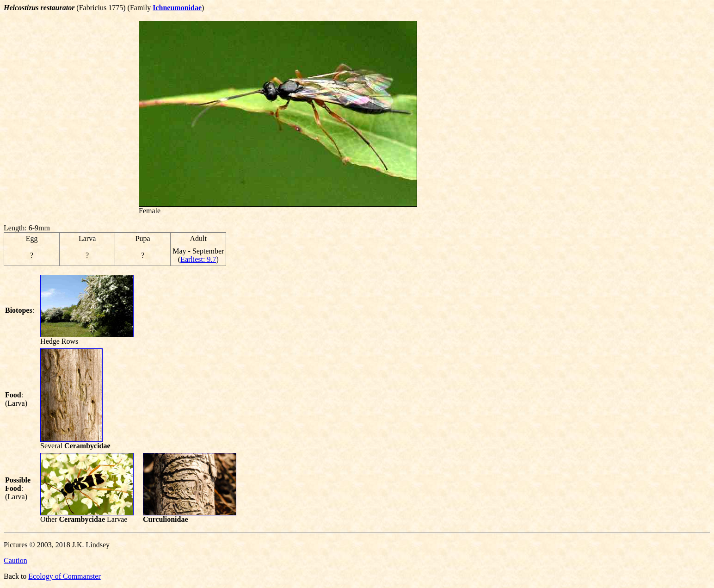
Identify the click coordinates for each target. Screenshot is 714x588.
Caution (15, 560)
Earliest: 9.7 (198, 259)
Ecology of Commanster (64, 576)
